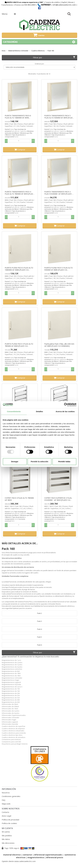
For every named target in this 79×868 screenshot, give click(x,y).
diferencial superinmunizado (48, 855)
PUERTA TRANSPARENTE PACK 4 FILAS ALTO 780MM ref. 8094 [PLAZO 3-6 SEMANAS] (20, 193)
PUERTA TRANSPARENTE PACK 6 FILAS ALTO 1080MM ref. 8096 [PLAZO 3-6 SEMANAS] (18, 117)
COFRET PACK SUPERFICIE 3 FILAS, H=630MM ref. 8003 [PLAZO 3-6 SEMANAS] (58, 499)
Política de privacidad (10, 820)
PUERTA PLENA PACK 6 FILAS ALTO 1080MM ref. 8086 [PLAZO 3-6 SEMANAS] (19, 269)
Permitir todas (64, 462)
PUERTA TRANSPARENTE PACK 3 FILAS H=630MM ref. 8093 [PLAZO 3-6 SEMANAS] (59, 193)
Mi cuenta (6, 832)
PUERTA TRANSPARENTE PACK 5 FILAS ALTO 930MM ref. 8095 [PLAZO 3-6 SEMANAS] (59, 117)
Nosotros (6, 793)
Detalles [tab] (39, 411)
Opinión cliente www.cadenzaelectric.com (19, 861)
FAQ (4, 800)
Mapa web (6, 804)
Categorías (39, 42)
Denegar (15, 462)
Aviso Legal (6, 816)
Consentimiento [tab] (14, 411)
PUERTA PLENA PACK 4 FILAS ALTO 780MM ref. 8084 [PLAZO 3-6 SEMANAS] (19, 345)
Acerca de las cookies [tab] (65, 411)
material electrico (12, 855)
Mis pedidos (7, 836)
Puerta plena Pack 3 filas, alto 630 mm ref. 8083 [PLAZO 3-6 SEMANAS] (59, 345)
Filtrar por (54, 58)
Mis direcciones (8, 843)
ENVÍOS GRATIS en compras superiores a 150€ (24, 2)
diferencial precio (55, 857)
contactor (27, 855)
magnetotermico (36, 857)
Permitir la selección (40, 462)
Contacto (5, 812)
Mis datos (6, 839)
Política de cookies (9, 823)
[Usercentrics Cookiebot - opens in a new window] (66, 405)
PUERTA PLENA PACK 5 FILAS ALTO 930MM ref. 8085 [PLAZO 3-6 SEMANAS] (59, 269)
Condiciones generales (11, 796)
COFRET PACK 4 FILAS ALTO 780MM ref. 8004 (19, 499)
